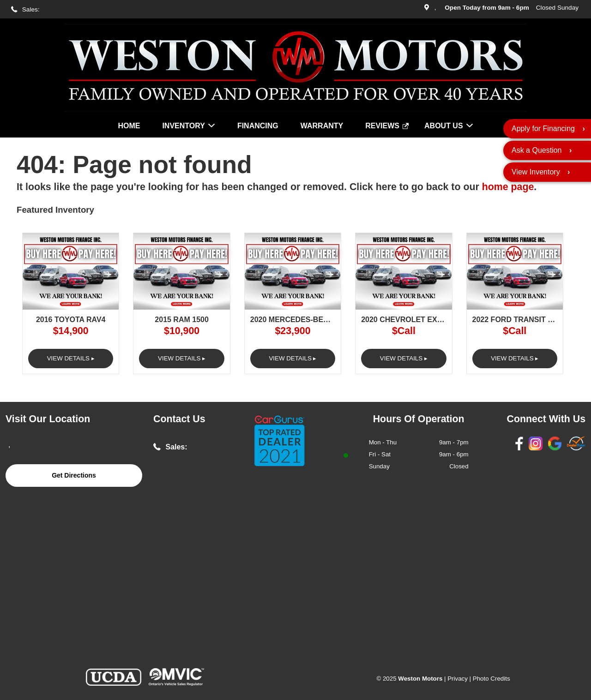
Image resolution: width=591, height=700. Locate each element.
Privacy (458, 679)
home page (508, 187)
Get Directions (74, 475)
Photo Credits (491, 679)
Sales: (31, 9)
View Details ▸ (71, 358)
